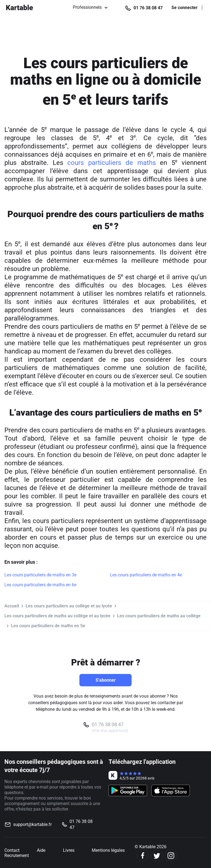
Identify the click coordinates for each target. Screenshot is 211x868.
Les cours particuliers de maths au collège (159, 616)
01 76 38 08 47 (148, 8)
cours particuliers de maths (111, 163)
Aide (41, 850)
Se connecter (184, 8)
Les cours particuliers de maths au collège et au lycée (57, 616)
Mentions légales (108, 850)
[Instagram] (171, 855)
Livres (69, 850)
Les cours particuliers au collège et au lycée (69, 606)
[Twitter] (157, 855)
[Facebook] (143, 855)
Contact (12, 850)
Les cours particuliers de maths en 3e (40, 575)
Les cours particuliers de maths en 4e (146, 575)
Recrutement (17, 855)
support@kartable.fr (32, 824)
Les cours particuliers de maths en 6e (40, 585)
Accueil (12, 606)
